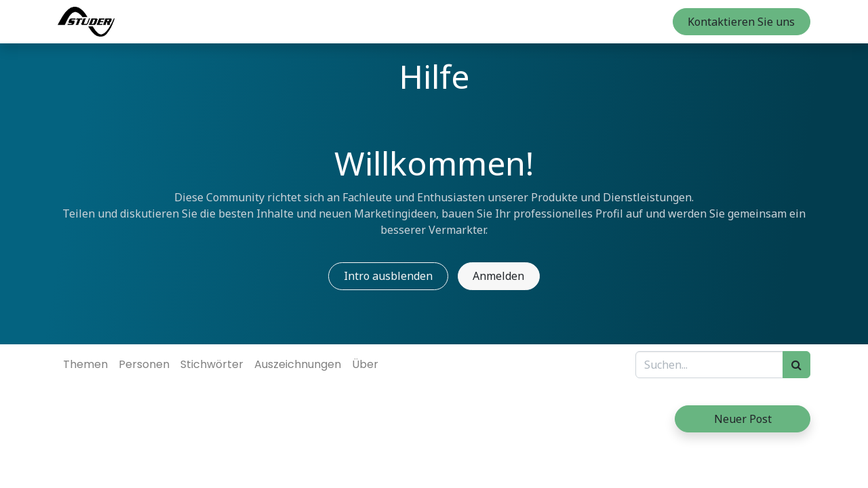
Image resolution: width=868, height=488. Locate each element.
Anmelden (498, 276)
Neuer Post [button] (743, 419)
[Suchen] (796, 365)
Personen (144, 364)
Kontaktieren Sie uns (741, 22)
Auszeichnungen (298, 364)
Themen (85, 364)
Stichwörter (212, 364)
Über (365, 364)
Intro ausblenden (388, 276)
